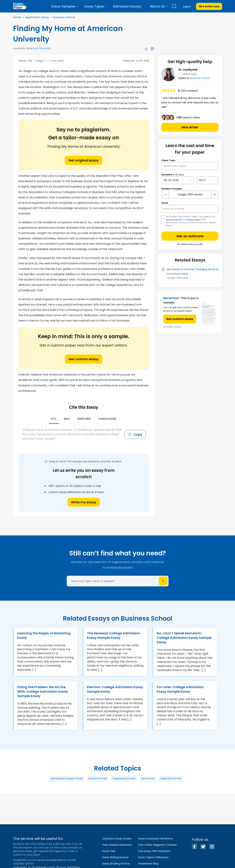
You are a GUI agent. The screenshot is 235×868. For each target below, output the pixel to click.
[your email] (190, 209)
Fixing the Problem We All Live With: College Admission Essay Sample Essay (43, 691)
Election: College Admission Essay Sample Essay (115, 689)
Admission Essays (127, 6)
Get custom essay (84, 359)
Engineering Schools (124, 778)
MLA (67, 419)
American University (39, 48)
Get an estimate (190, 236)
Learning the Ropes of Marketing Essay (44, 635)
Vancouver (107, 419)
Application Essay (37, 17)
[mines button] (165, 195)
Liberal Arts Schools (171, 778)
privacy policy (194, 219)
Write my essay (84, 502)
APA (54, 419)
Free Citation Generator (117, 845)
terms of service (174, 219)
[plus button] (215, 195)
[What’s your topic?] (190, 166)
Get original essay (84, 160)
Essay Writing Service (115, 857)
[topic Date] (177, 180)
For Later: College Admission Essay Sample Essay (180, 689)
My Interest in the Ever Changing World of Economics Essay (193, 272)
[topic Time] (208, 180)
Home (17, 17)
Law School (148, 778)
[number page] (190, 195)
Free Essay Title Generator (154, 851)
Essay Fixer (109, 851)
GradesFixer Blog (148, 864)
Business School (64, 17)
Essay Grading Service (116, 864)
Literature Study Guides (117, 839)
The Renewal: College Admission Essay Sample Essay (114, 635)
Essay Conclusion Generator (156, 839)
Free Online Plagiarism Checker (158, 845)
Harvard (84, 419)
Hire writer (190, 127)
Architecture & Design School (67, 778)
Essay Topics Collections (153, 857)
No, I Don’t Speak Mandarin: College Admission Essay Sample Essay (184, 638)
